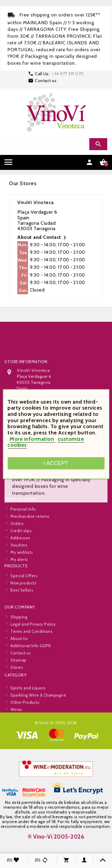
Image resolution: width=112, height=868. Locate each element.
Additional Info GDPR (31, 668)
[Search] (55, 144)
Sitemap (19, 682)
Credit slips (21, 553)
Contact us (46, 81)
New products (23, 593)
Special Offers (24, 586)
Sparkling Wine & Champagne (38, 709)
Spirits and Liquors (28, 702)
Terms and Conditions (32, 653)
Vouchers (19, 567)
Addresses (20, 560)
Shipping (19, 639)
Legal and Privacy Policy (33, 646)
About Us (19, 661)
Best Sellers (22, 600)
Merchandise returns (30, 538)
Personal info (23, 531)
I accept (56, 463)
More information (33, 439)
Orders (17, 546)
